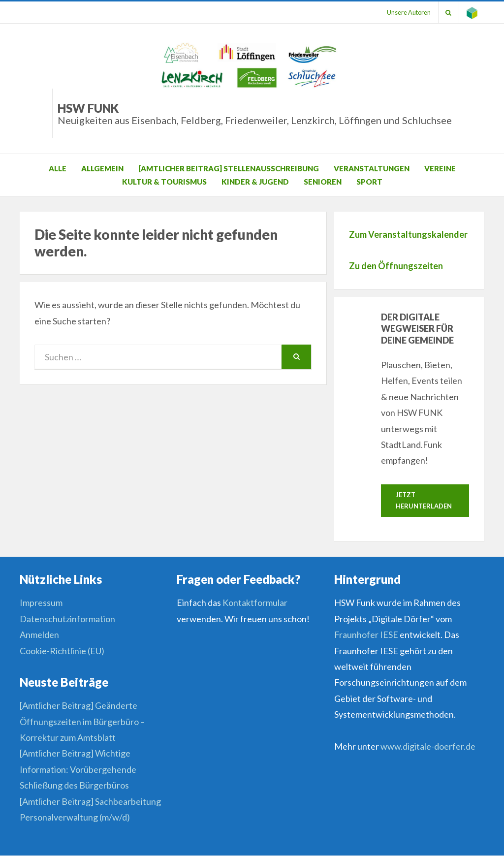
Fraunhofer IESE (366, 634)
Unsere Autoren (408, 12)
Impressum (41, 603)
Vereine (440, 168)
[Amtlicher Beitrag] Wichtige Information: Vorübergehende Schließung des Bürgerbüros (78, 770)
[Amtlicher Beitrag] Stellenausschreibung (229, 168)
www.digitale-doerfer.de (428, 746)
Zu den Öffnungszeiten (396, 266)
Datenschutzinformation (67, 619)
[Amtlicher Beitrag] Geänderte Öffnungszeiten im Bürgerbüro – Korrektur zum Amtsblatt (82, 721)
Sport (369, 182)
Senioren (323, 182)
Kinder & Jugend (255, 182)
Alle (58, 168)
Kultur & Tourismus (164, 182)
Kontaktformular (255, 603)
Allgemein (102, 168)
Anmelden (39, 634)
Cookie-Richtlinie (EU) (62, 651)
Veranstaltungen (372, 168)
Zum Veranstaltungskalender (408, 234)
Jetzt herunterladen (424, 500)
